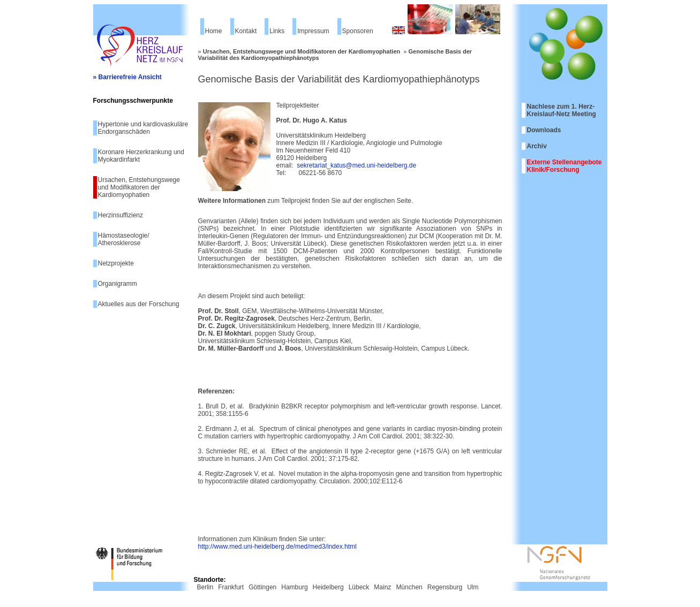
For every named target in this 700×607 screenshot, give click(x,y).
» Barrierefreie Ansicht (127, 77)
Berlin (205, 587)
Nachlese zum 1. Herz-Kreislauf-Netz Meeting (562, 110)
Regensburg (445, 587)
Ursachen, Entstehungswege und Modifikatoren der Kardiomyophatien (139, 187)
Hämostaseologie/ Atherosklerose (124, 239)
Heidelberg (328, 587)
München (409, 587)
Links (277, 31)
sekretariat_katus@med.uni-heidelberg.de (356, 165)
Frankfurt (231, 587)
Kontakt (246, 31)
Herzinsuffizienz (121, 215)
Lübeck (359, 587)
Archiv (537, 146)
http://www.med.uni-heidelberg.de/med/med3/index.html (277, 547)
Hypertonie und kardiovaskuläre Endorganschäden (143, 128)
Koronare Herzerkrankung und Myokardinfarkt (141, 156)
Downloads (544, 130)
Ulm (473, 587)
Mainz (382, 587)
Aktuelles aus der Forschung (139, 304)
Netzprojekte (116, 263)
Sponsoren (358, 31)
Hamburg (294, 587)
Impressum (313, 31)
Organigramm (118, 284)
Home (214, 31)
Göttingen (262, 587)
